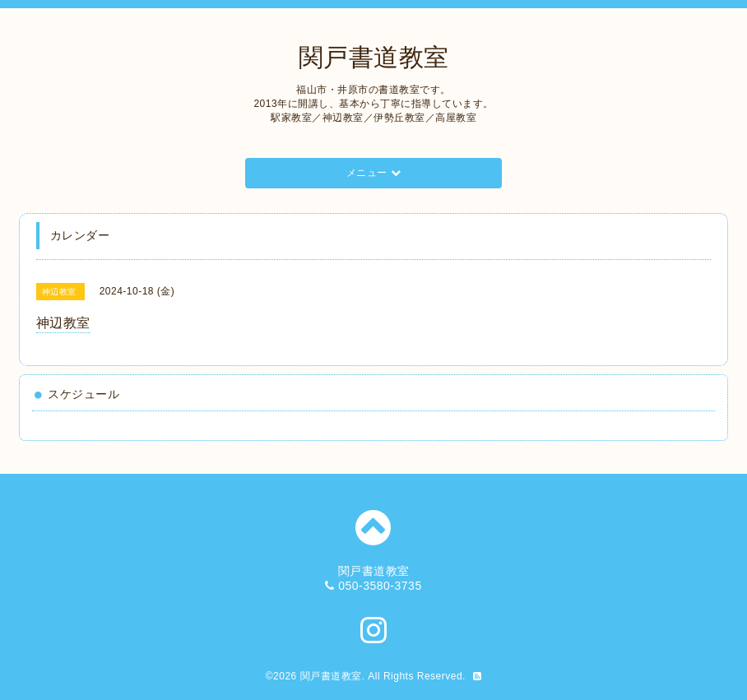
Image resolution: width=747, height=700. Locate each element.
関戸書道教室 (374, 57)
